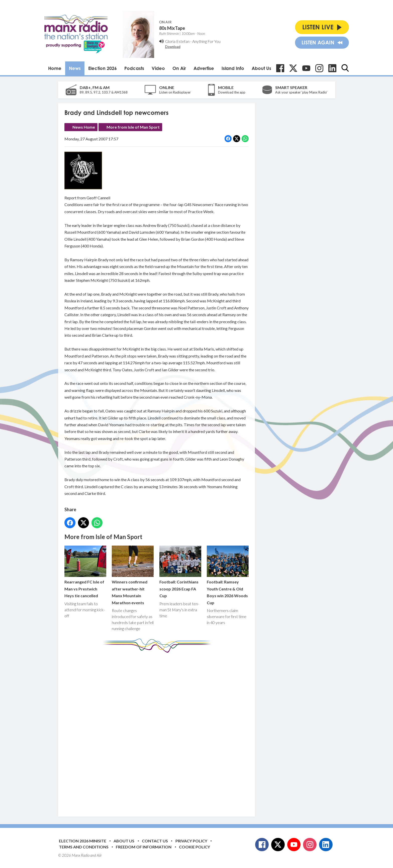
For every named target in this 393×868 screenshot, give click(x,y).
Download (173, 47)
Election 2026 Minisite (83, 841)
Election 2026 (103, 68)
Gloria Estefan (177, 41)
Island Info (233, 68)
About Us (261, 68)
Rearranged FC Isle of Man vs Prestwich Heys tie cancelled (85, 572)
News (75, 68)
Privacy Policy (191, 841)
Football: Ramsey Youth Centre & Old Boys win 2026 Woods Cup (227, 575)
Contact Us (155, 841)
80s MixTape (172, 28)
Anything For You (206, 41)
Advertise (204, 68)
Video (158, 68)
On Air (179, 68)
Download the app (232, 92)
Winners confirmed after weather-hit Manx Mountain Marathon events (133, 575)
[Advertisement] (158, 731)
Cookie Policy (194, 847)
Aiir (99, 855)
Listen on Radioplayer (175, 92)
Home (55, 68)
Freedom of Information (144, 847)
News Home (84, 127)
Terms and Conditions (84, 847)
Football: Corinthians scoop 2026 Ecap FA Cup (180, 572)
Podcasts (134, 68)
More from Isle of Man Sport (133, 127)
